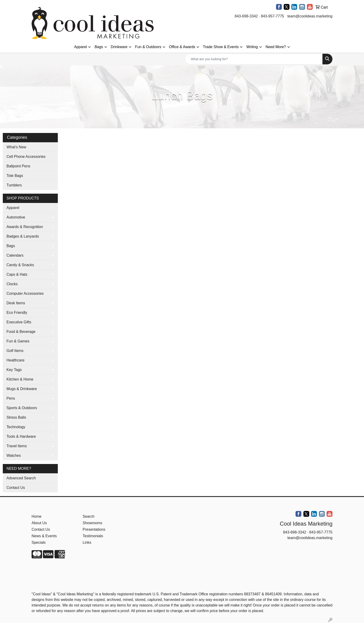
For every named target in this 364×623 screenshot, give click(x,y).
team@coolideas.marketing (310, 16)
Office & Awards (182, 47)
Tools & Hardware (21, 436)
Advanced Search (21, 478)
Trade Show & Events (221, 47)
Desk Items (16, 303)
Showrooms (92, 523)
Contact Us (16, 488)
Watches (14, 456)
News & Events (44, 536)
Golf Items (15, 351)
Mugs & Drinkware (22, 389)
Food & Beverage (21, 332)
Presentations (94, 529)
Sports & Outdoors (22, 408)
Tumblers (14, 185)
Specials (39, 542)
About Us (39, 523)
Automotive (16, 217)
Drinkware (119, 47)
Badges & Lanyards (23, 236)
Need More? (276, 47)
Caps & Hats (17, 274)
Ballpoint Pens (18, 166)
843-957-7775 (273, 16)
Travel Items (17, 446)
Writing (252, 47)
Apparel (80, 47)
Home (37, 516)
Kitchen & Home (20, 379)
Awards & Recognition (25, 227)
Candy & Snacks (20, 265)
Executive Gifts (19, 322)
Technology (16, 427)
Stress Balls (16, 417)
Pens (11, 398)
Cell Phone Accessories (26, 157)
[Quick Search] (254, 59)
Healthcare (15, 360)
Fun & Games (18, 341)
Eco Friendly (17, 313)
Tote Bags (15, 176)
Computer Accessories (25, 293)
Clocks (12, 284)
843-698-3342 (246, 16)
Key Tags (14, 370)
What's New (16, 147)
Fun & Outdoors (148, 47)
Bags (99, 47)
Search (89, 516)
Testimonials (93, 536)
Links (87, 542)
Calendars (15, 255)
